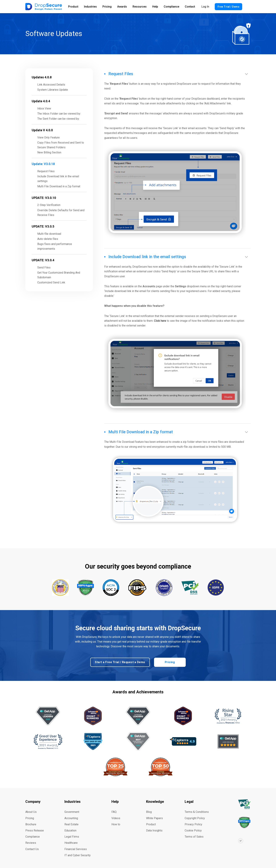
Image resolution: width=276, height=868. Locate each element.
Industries (90, 7)
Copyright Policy (195, 817)
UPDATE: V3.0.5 (43, 226)
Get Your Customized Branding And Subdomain (59, 275)
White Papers (154, 817)
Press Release (35, 830)
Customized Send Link (51, 282)
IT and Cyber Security (78, 854)
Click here (160, 321)
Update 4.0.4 (41, 101)
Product (73, 7)
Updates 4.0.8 (42, 77)
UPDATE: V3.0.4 (43, 260)
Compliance (171, 7)
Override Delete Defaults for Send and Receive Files (61, 213)
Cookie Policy (193, 830)
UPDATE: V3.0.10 (44, 198)
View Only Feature (48, 137)
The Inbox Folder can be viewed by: (59, 114)
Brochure (31, 823)
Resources (140, 7)
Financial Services (76, 848)
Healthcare (71, 842)
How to (116, 823)
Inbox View (44, 108)
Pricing (107, 7)
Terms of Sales (194, 836)
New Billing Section (49, 152)
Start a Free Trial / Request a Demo (120, 661)
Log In (205, 7)
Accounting (71, 817)
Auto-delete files (48, 239)
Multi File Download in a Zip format (59, 186)
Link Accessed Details (51, 85)
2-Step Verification (49, 205)
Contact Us (32, 848)
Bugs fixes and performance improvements (55, 246)
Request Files (46, 171)
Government (72, 811)
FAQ (114, 811)
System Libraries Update (53, 90)
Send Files (44, 268)
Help (155, 7)
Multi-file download (49, 234)
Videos (116, 817)
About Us (31, 811)
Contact (190, 7)
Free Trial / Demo (229, 7)
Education (70, 830)
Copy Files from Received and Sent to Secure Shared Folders (61, 145)
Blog (149, 811)
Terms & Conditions (197, 811)
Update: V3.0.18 (43, 164)
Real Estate (71, 823)
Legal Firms (72, 836)
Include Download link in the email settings (58, 179)
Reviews (31, 842)
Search (249, 7)
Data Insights (154, 830)
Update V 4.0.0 (42, 130)
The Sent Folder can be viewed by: (58, 119)
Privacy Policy (193, 823)
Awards (122, 7)
